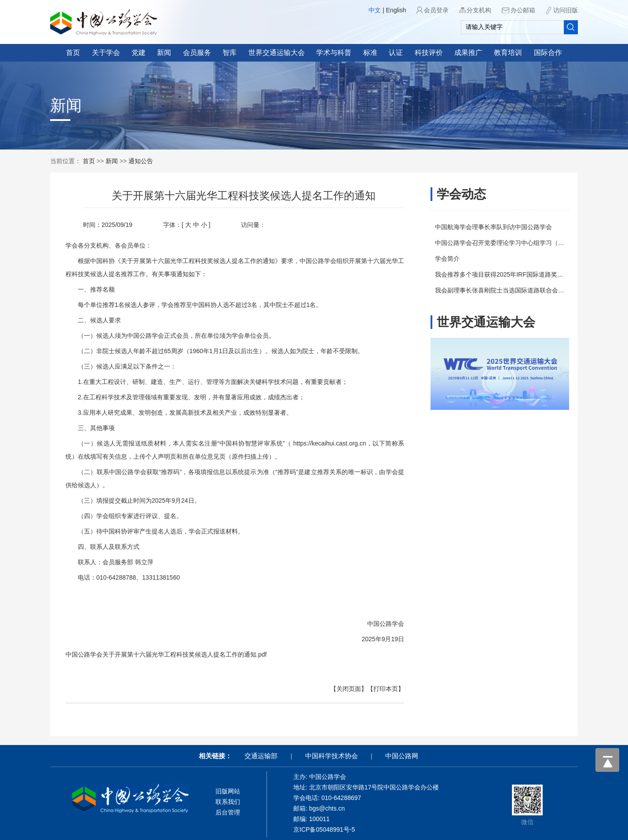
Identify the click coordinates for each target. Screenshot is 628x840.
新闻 (164, 53)
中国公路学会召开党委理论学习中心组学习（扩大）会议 (517, 243)
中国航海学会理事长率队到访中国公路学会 (499, 227)
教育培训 (508, 53)
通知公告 (141, 161)
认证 (396, 53)
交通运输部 (261, 756)
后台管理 (228, 812)
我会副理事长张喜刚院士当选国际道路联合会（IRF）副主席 (522, 290)
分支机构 (479, 10)
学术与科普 (334, 53)
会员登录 (436, 10)
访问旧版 (566, 10)
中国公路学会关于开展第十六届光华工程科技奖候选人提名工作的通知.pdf (153, 654)
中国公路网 (402, 756)
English (396, 10)
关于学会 (106, 53)
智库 (230, 53)
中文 (375, 10)
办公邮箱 (523, 10)
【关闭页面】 (336, 689)
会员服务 (197, 53)
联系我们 (228, 802)
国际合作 (548, 53)
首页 (73, 53)
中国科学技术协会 (332, 756)
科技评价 (429, 53)
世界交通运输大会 (277, 53)
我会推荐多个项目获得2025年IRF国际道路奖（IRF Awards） (523, 274)
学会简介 (453, 259)
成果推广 (468, 53)
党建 (139, 53)
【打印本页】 (372, 689)
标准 (370, 53)
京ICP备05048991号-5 (324, 829)
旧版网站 (228, 791)
